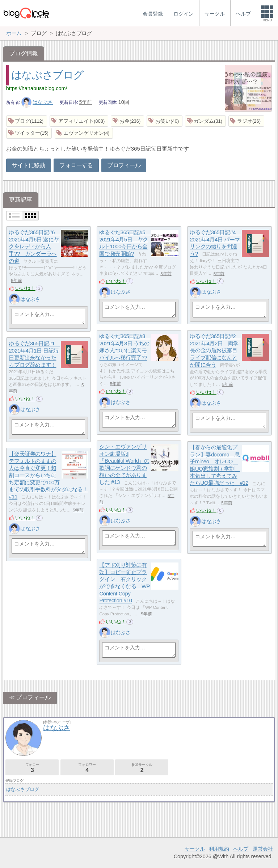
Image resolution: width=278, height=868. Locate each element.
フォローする (76, 165)
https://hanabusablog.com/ (37, 88)
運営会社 (263, 849)
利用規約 (219, 849)
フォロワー (87, 768)
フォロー (32, 768)
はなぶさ (37, 102)
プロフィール (124, 165)
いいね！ (25, 288)
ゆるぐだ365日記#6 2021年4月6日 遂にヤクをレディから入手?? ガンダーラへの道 (34, 247)
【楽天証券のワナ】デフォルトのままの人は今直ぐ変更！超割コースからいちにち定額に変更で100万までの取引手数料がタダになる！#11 (48, 475)
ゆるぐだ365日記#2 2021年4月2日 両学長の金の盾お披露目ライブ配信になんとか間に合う (215, 351)
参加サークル (142, 768)
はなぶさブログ (47, 75)
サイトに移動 (29, 165)
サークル (195, 849)
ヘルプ (241, 849)
